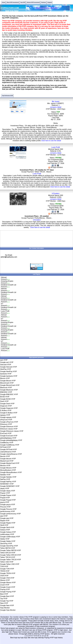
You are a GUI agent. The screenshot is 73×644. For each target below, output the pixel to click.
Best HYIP (4, 594)
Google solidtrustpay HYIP (10, 537)
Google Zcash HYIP (8, 587)
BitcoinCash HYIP (7, 383)
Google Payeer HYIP (8, 495)
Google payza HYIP (8, 505)
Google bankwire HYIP (9, 376)
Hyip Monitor (5, 608)
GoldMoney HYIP (7, 443)
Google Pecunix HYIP (8, 509)
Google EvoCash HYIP (9, 436)
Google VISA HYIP (7, 578)
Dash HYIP (4, 401)
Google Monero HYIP (8, 468)
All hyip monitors (56, 167)
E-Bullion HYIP (6, 410)
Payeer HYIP (5, 493)
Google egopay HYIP (8, 417)
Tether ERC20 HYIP (8, 553)
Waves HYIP (5, 580)
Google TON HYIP (7, 569)
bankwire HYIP (6, 374)
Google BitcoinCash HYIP (10, 385)
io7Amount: (5, 305)
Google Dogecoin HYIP (9, 408)
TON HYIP (4, 566)
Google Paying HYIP (8, 592)
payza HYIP (5, 502)
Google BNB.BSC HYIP (9, 394)
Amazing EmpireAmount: (7, 282)
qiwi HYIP (4, 516)
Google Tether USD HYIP (10, 564)
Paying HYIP (5, 589)
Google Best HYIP (7, 596)
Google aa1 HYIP (7, 362)
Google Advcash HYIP (9, 367)
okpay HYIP (5, 488)
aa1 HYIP (4, 360)
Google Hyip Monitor (8, 610)
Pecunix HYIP (5, 507)
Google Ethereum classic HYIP (12, 431)
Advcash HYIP (6, 365)
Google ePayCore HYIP (9, 422)
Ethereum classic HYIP (9, 429)
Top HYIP (4, 599)
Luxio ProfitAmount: (5, 312)
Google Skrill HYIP (7, 527)
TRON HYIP (5, 571)
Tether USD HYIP (7, 562)
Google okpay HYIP (8, 491)
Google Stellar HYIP (8, 541)
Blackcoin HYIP (6, 388)
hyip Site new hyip (31, 638)
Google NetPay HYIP (8, 482)
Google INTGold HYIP (9, 449)
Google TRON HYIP (8, 573)
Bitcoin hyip (57, 623)
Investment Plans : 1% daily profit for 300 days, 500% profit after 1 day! (37, 126)
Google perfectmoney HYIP (11, 514)
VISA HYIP (4, 576)
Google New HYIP (7, 605)
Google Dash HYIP (7, 404)
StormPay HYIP (6, 544)
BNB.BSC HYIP (6, 392)
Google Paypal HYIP (8, 500)
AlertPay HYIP (6, 369)
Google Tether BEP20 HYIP (11, 550)
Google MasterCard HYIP (10, 463)
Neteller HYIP (5, 475)
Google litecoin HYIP (8, 459)
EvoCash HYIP (6, 433)
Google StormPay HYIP (9, 546)
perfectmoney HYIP (8, 511)
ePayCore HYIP (6, 420)
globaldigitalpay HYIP (8, 438)
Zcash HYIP (5, 585)
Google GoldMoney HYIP (10, 445)
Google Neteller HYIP (8, 477)
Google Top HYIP (7, 601)
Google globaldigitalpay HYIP (11, 440)
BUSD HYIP (5, 397)
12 (43, 636)
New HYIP (4, 603)
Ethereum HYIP (6, 424)
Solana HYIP (5, 530)
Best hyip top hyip (17, 638)
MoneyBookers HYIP (8, 470)
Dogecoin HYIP (6, 406)
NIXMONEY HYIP (7, 484)
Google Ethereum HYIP (9, 427)
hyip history (58, 638)
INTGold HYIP (6, 447)
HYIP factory (45, 634)
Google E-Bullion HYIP (9, 413)
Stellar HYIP (5, 539)
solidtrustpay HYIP (7, 534)
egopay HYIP (5, 415)
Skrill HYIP (4, 525)
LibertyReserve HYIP (8, 452)
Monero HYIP (5, 466)
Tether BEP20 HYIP (8, 548)
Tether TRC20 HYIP (8, 557)
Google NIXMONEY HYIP (10, 486)
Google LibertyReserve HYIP (11, 454)
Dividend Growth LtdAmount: (9, 286)
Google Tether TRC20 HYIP (11, 560)
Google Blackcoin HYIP (9, 390)
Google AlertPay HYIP (9, 371)
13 (45, 636)
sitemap (41, 638)
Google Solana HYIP (8, 532)
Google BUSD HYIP (8, 399)
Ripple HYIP (5, 521)
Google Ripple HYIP (8, 523)
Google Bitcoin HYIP (8, 381)
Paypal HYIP (5, 498)
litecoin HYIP (5, 456)
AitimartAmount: (5, 278)
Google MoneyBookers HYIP (11, 472)
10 (38, 636)
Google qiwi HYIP (7, 518)
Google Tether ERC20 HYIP (11, 555)
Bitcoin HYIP (5, 378)
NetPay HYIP (5, 479)
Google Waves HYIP (8, 583)
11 (40, 636)
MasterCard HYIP (7, 461)
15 (47, 636)
